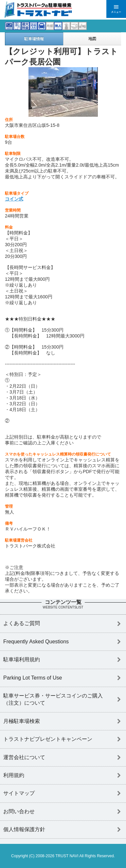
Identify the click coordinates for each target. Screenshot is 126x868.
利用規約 (14, 775)
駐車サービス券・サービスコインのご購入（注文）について (53, 699)
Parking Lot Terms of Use (33, 678)
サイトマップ (19, 793)
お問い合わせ (19, 811)
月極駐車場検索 (22, 721)
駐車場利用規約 (22, 659)
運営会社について (24, 757)
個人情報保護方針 (24, 829)
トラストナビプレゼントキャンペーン (48, 739)
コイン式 (14, 199)
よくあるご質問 (22, 623)
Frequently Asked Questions (36, 642)
